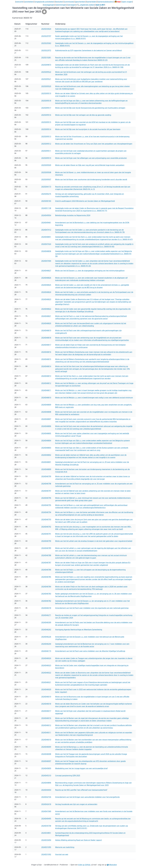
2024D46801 (46, 462)
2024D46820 (46, 323)
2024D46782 (46, 601)
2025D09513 (46, 136)
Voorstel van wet (62, 854)
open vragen (127, 2)
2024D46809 (46, 405)
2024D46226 (46, 637)
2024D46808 (46, 412)
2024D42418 (46, 804)
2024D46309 (46, 622)
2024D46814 (46, 366)
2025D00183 (46, 201)
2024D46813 (46, 376)
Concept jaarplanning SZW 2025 (68, 775)
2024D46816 (46, 352)
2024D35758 (46, 826)
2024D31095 (46, 847)
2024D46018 (46, 704)
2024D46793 (46, 519)
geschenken (80, 2)
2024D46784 (46, 587)
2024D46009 (46, 747)
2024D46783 (46, 594)
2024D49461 (46, 223)
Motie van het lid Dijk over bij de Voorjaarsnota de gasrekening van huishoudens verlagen (90, 108)
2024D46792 (46, 527)
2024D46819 (46, 330)
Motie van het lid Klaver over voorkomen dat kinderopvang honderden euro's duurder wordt (91, 179)
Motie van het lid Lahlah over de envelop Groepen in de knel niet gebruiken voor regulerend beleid (94, 541)
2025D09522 (46, 72)
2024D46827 (46, 271)
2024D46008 (46, 754)
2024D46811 (46, 390)
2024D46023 (46, 665)
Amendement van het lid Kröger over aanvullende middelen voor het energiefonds (87, 797)
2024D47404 (46, 261)
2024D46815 (46, 359)
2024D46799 (46, 476)
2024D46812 (46, 383)
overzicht (19, 2)
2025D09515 (46, 122)
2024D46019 (46, 697)
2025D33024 (46, 29)
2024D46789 (46, 548)
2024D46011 (46, 732)
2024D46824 (46, 292)
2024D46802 (46, 455)
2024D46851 (46, 237)
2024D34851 (46, 833)
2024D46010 (46, 740)
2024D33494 (46, 840)
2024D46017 (46, 711)
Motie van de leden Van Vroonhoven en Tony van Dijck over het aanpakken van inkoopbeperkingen (94, 144)
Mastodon (112, 865)
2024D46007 (46, 761)
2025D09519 (46, 93)
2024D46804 (46, 440)
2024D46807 (46, 419)
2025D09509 (46, 165)
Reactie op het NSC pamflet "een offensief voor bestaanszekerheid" (81, 790)
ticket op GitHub (84, 865)
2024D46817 (46, 345)
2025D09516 (46, 115)
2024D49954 (46, 215)
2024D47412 (46, 230)
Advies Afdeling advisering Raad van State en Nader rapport (79, 840)
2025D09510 (46, 158)
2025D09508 (46, 172)
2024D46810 (46, 398)
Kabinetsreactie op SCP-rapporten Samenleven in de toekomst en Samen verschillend (88, 50)
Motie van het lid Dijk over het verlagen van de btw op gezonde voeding (83, 115)
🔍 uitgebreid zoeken (86, 5)
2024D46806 (46, 426)
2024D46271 (46, 615)
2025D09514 (46, 129)
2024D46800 (46, 469)
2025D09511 (46, 151)
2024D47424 (46, 244)
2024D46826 (46, 278)
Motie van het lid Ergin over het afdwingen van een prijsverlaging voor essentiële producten (91, 158)
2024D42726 (46, 797)
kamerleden (91, 2)
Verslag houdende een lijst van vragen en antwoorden (76, 804)
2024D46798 (46, 484)
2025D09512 (46, 144)
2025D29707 (46, 36)
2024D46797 (46, 491)
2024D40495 (46, 819)
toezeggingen (49, 5)
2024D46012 (46, 725)
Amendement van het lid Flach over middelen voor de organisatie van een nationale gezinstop (92, 608)
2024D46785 (46, 577)
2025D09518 (46, 101)
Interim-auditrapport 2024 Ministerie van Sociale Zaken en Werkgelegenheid (85, 201)
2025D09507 (46, 179)
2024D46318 (46, 608)
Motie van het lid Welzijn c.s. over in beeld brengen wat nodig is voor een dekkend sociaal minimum (94, 398)
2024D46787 (46, 563)
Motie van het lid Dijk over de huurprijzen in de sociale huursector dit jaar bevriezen (88, 129)
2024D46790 (46, 541)
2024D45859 (46, 768)
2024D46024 (46, 658)
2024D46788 (46, 555)
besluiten (59, 2)
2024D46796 (46, 498)
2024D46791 (46, 534)
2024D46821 (46, 316)
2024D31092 (46, 854)
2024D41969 (46, 811)
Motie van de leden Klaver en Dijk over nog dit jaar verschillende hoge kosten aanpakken (90, 165)
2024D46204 (46, 644)
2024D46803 (46, 448)
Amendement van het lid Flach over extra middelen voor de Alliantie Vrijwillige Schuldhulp (90, 651)
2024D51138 (46, 208)
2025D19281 (46, 58)
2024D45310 (46, 775)
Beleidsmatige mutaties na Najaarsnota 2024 (73, 215)
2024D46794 (46, 512)
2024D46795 (46, 505)
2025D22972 (46, 50)
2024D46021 (46, 682)
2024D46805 (46, 433)
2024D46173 (46, 651)
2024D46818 (46, 338)
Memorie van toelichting (65, 847)
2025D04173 (46, 187)
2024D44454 (46, 790)
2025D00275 (46, 194)
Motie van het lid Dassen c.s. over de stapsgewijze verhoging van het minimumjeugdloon (90, 271)
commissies (69, 2)
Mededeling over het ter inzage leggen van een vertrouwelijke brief (81, 768)
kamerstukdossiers (105, 2)
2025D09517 (46, 108)
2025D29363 (46, 43)
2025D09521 (46, 79)
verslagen (72, 5)
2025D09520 (46, 86)
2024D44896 (46, 783)
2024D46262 (46, 630)
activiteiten (29, 2)
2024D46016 (46, 718)
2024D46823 (46, 299)
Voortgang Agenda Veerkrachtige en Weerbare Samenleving (79, 630)
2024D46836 (46, 251)
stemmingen (61, 5)
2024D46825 (46, 285)
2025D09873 (46, 65)
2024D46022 (46, 673)
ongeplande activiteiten (44, 2)
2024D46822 (46, 309)
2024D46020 (46, 689)
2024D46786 (46, 570)
